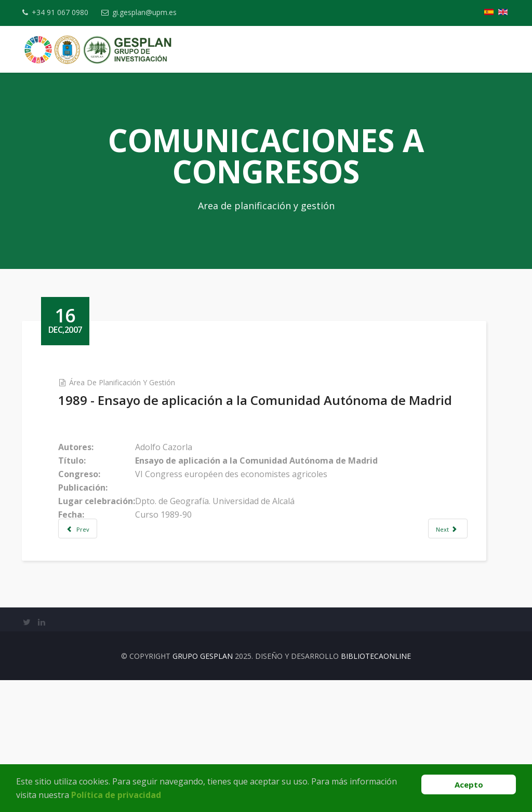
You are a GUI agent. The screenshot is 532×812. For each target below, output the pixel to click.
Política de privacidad (116, 795)
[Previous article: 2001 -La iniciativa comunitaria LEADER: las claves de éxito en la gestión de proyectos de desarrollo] (95, 545)
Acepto (469, 784)
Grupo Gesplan (203, 692)
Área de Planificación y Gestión (139, 382)
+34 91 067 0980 (64, 12)
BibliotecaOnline (376, 692)
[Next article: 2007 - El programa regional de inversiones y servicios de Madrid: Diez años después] (454, 545)
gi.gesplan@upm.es (152, 12)
